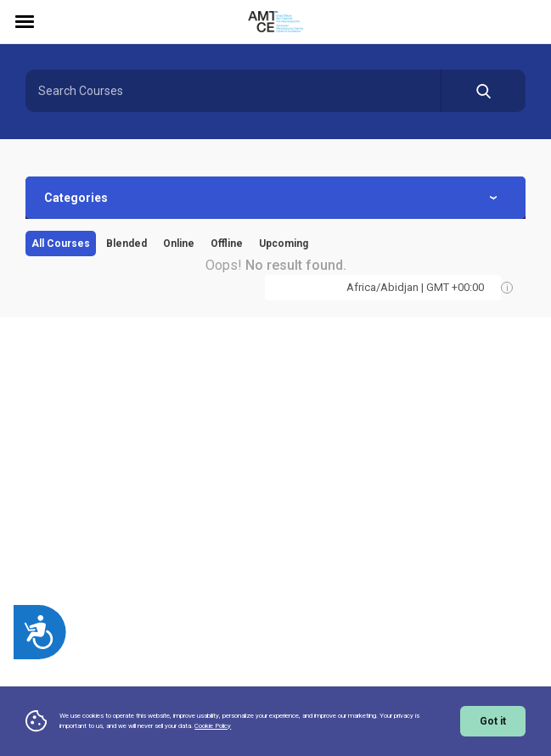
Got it (493, 721)
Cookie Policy (213, 726)
